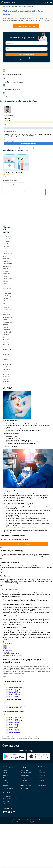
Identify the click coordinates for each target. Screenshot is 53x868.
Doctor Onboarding (8, 788)
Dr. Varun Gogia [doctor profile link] (8, 650)
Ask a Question (42, 785)
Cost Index (6, 801)
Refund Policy (37, 822)
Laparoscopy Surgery (26, 773)
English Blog (6, 783)
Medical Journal (7, 796)
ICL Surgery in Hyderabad (14, 693)
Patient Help (42, 773)
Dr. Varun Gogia (9, 115)
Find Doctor (41, 780)
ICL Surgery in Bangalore (14, 688)
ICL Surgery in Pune (12, 696)
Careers (5, 780)
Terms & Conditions (18, 822)
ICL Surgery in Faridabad (14, 721)
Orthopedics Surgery (26, 785)
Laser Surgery (24, 770)
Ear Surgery (24, 778)
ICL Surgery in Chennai (13, 689)
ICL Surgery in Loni (12, 728)
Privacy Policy (28, 822)
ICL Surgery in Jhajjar (13, 726)
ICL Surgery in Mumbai (13, 694)
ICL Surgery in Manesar (14, 717)
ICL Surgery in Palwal (13, 729)
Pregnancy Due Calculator (10, 799)
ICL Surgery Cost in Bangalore (16, 706)
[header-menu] (51, 2)
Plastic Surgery (25, 783)
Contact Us (6, 778)
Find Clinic (41, 778)
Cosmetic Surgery (25, 775)
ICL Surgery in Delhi (12, 691)
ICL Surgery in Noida (13, 724)
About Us (5, 775)
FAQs (40, 770)
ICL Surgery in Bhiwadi (13, 722)
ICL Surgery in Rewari (13, 733)
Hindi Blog (6, 785)
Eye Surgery (24, 780)
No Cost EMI (42, 775)
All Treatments (7, 804)
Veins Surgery (24, 788)
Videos (40, 783)
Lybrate (5, 770)
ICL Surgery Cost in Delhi (14, 708)
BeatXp (5, 773)
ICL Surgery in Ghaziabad (14, 731)
